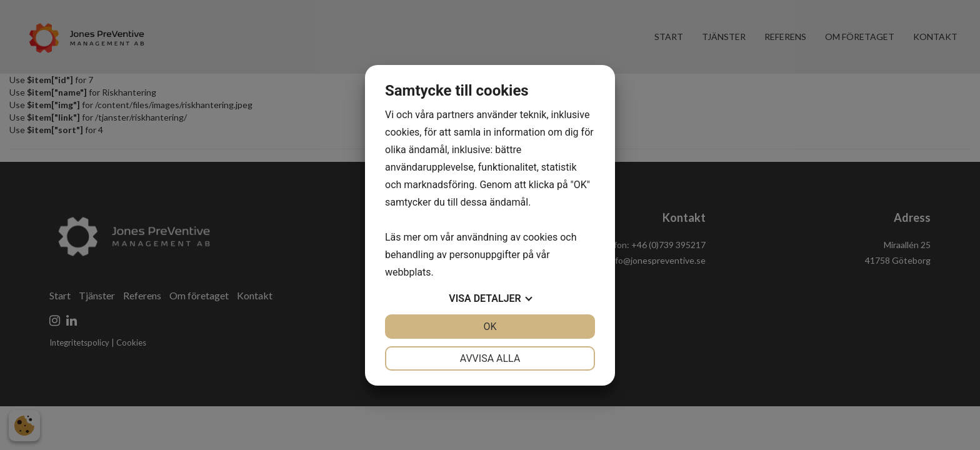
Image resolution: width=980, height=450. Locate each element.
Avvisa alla (490, 358)
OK (490, 327)
